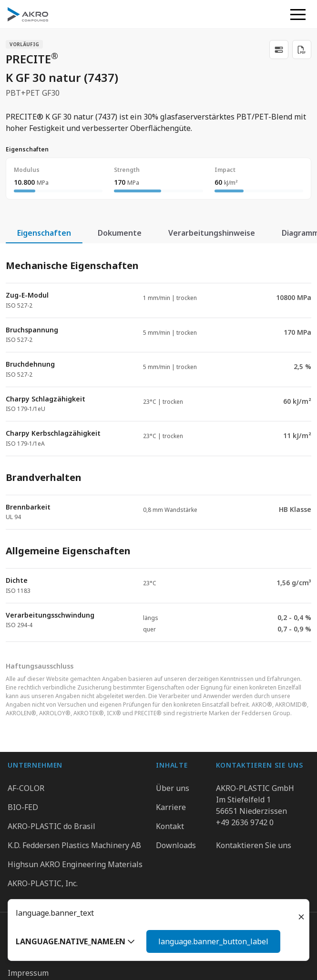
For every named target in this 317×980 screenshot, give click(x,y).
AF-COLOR (26, 788)
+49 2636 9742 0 (245, 822)
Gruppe (21, 941)
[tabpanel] (158, 443)
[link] (279, 50)
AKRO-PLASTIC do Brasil (51, 826)
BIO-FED (23, 807)
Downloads (176, 845)
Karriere (171, 807)
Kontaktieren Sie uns (254, 845)
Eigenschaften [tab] (44, 233)
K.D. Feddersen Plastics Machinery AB (74, 845)
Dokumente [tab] (120, 233)
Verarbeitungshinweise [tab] (212, 233)
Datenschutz (30, 957)
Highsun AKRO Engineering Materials (75, 864)
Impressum (28, 973)
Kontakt (170, 826)
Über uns (173, 788)
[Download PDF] (302, 50)
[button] (298, 14)
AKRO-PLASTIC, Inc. (43, 883)
